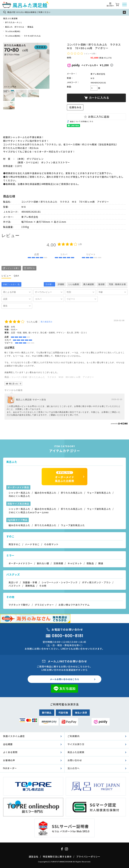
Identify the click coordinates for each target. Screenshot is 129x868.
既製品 (30, 27)
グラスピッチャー (44, 605)
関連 (101, 563)
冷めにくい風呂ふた (19, 496)
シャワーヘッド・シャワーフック (60, 582)
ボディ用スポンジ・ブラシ (96, 582)
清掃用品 (30, 586)
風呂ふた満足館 (10, 18)
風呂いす (13, 582)
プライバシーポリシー (88, 857)
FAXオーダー (10, 768)
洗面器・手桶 (30, 582)
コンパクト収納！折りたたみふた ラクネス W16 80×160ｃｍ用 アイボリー (53, 377)
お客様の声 (9, 760)
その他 (43, 586)
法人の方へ (74, 768)
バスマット (15, 586)
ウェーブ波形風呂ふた (99, 493)
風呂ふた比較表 (76, 752)
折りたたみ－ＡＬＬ (14, 22)
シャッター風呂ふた (19, 493)
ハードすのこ (32, 544)
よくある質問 (10, 752)
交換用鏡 (58, 563)
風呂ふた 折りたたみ (15, 27)
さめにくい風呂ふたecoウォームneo (29, 512)
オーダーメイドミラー (21, 563)
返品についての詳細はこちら (82, 121)
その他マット (51, 544)
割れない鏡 (43, 563)
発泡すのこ (15, 544)
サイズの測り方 (76, 744)
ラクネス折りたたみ (32, 36)
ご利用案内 (74, 736)
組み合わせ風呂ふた (46, 493)
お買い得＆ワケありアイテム (74, 605)
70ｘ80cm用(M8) (13, 31)
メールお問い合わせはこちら (65, 679)
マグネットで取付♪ (19, 605)
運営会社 (34, 857)
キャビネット (75, 563)
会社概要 (8, 744)
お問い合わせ (75, 760)
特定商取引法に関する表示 (57, 857)
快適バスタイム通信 (14, 736)
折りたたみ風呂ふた (72, 493)
